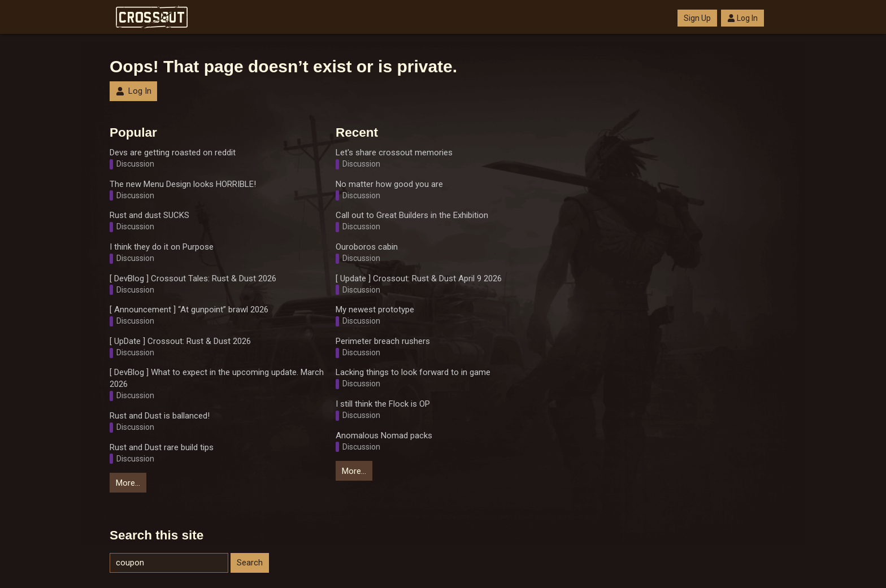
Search (250, 563)
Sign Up (697, 18)
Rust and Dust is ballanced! (160, 416)
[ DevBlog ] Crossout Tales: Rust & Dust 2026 (193, 278)
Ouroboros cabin (367, 247)
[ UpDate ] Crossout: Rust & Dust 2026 (180, 341)
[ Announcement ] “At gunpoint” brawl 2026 (189, 310)
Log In (742, 18)
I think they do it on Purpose (162, 247)
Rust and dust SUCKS (149, 215)
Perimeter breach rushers (383, 341)
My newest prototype (375, 310)
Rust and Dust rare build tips (162, 447)
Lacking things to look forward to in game (413, 372)
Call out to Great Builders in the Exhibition (412, 215)
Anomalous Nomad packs (384, 435)
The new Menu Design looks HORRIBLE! (183, 184)
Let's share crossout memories (394, 153)
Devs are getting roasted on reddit (173, 153)
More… (128, 483)
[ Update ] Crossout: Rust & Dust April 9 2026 (419, 278)
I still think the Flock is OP (383, 404)
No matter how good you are (389, 184)
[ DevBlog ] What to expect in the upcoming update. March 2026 (217, 378)
